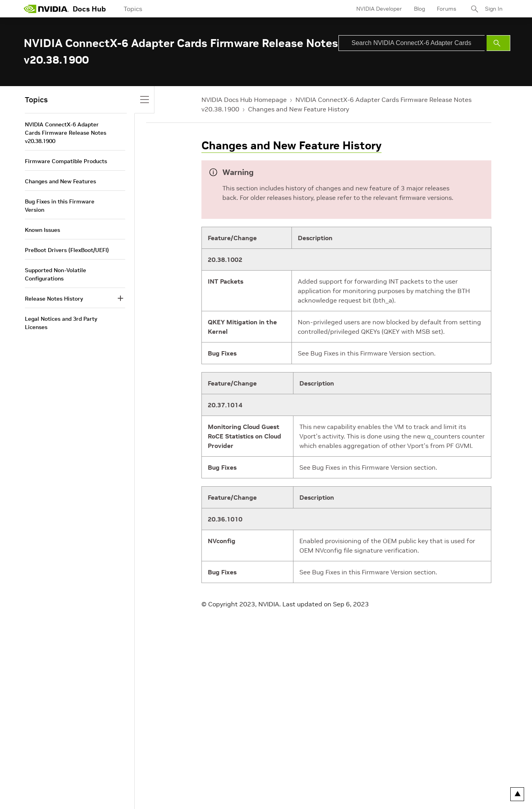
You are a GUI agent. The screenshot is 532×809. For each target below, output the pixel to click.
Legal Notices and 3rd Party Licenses (61, 323)
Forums (446, 9)
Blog (419, 9)
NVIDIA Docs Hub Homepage (244, 100)
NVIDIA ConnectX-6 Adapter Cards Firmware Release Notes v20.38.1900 (66, 133)
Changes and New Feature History (299, 109)
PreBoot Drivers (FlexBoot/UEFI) (67, 250)
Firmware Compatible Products (66, 161)
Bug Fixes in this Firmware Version (60, 206)
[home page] (46, 9)
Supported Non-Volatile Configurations (55, 274)
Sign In (494, 9)
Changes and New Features (60, 181)
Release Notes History (54, 299)
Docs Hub (89, 9)
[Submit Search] (498, 43)
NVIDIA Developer (379, 9)
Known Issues (42, 230)
